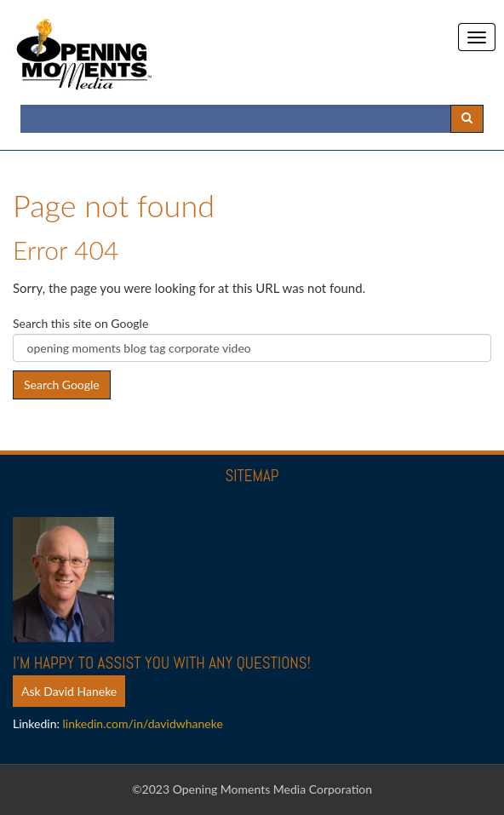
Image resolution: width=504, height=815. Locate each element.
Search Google (62, 385)
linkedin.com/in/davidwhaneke (143, 723)
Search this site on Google (80, 323)
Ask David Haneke (69, 691)
